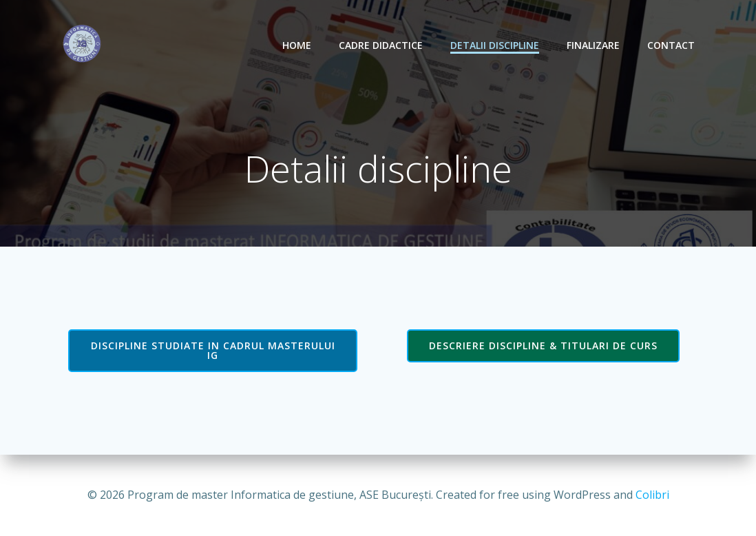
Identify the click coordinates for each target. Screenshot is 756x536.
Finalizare (593, 45)
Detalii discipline (495, 45)
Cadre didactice (381, 45)
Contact (671, 45)
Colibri (652, 495)
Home (297, 45)
